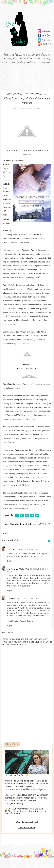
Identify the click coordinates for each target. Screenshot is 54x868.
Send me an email (27, 837)
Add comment (8, 643)
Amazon (20, 371)
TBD (35, 371)
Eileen (16, 552)
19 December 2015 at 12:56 (34, 606)
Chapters (28, 371)
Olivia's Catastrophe (23, 574)
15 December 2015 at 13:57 (31, 552)
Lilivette (17, 606)
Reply (15, 566)
